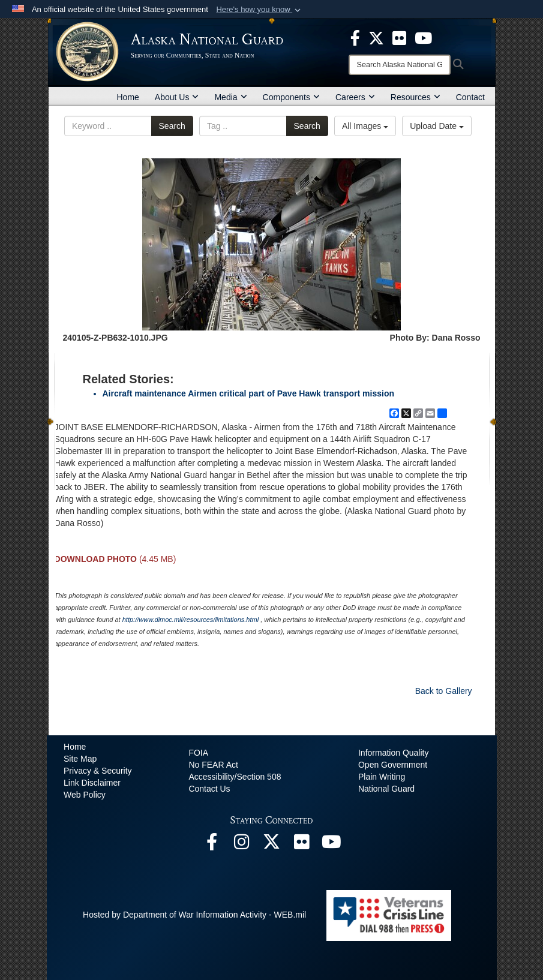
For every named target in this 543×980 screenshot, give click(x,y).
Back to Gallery (444, 691)
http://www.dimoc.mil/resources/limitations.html (190, 620)
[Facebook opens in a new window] (212, 845)
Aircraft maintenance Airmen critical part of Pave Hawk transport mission (249, 393)
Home (128, 97)
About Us (177, 97)
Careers (355, 97)
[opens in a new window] (355, 37)
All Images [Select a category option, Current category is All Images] (365, 126)
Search (172, 126)
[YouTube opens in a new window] (332, 845)
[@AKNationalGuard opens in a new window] (272, 845)
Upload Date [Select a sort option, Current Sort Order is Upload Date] (437, 126)
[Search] (400, 65)
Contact (470, 97)
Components (291, 97)
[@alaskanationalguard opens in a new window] (242, 845)
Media (230, 97)
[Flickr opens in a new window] (302, 845)
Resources (415, 97)
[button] (259, 10)
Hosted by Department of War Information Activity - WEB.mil (194, 915)
